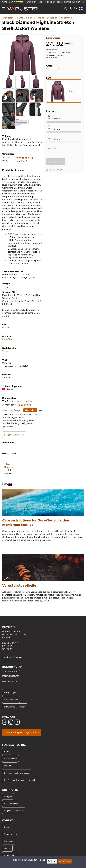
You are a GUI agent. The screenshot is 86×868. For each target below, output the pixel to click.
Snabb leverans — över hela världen (44, 2)
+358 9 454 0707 (15, 671)
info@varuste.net (11, 676)
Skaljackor (53, 18)
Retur (7, 751)
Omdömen (13, 2)
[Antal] (51, 69)
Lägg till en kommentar (14, 435)
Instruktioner (10, 766)
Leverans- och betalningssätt (17, 773)
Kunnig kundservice (74, 2)
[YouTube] (17, 722)
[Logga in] (70, 9)
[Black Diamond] (9, 462)
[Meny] (4, 9)
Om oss (7, 848)
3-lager (6, 351)
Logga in (8, 796)
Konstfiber (7, 339)
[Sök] (66, 9)
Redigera (52, 861)
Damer (6, 328)
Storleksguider (11, 834)
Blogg (7, 827)
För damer (66, 18)
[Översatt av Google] (12, 410)
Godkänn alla (65, 861)
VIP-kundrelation (12, 803)
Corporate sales (11, 700)
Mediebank (9, 841)
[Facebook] (5, 722)
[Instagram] (11, 722)
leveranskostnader (52, 49)
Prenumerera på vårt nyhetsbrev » (22, 733)
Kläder (32, 18)
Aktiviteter (9, 18)
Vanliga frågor (10, 692)
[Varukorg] (75, 9)
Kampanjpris (53, 38)
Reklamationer (10, 759)
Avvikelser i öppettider (14, 657)
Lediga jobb (9, 855)
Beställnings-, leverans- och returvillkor (21, 780)
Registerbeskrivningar (14, 811)
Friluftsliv (21, 18)
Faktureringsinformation (15, 707)
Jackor (42, 18)
